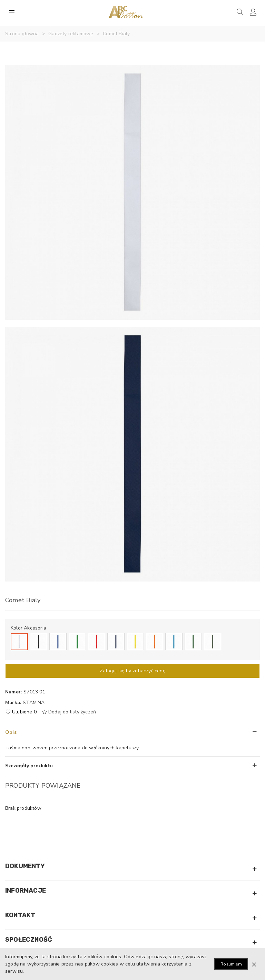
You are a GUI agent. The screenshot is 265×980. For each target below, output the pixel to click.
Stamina (34, 703)
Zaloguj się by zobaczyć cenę (132, 671)
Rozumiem (231, 964)
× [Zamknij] (254, 964)
